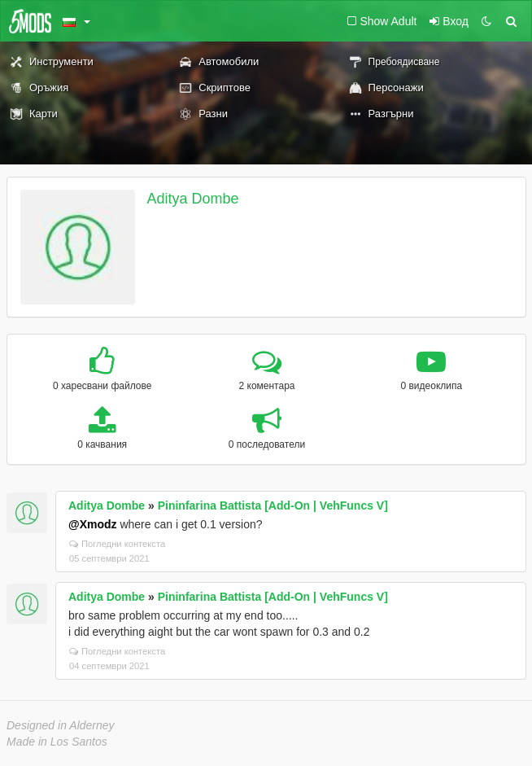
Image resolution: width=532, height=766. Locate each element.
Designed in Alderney (61, 725)
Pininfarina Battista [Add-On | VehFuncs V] (273, 506)
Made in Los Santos (57, 742)
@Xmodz (93, 524)
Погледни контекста (117, 544)
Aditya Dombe (193, 199)
